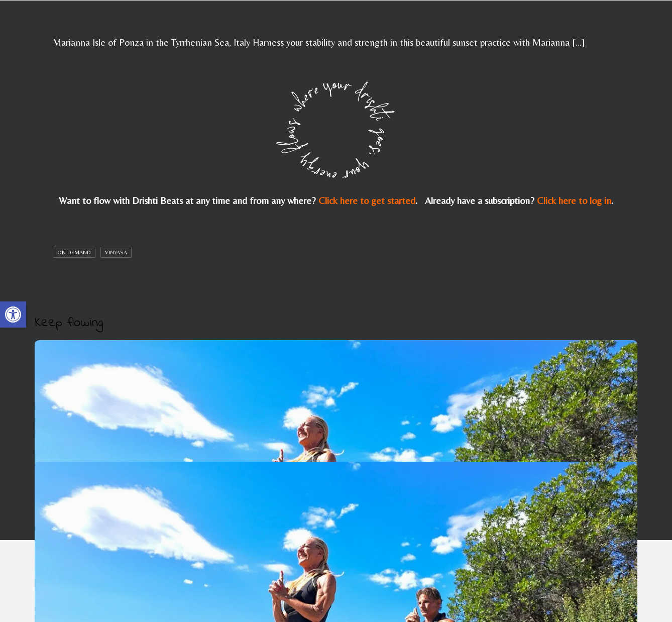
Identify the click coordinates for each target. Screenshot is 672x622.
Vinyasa (116, 252)
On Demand (74, 252)
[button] (13, 315)
